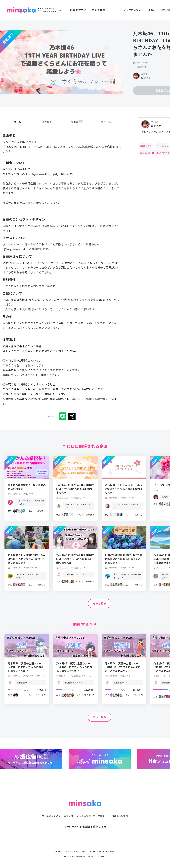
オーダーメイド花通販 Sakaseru (85, 820)
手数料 (152, 10)
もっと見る (100, 604)
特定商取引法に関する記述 (104, 851)
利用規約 (68, 851)
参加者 (77, 122)
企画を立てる (78, 10)
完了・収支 (106, 122)
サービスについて (49, 809)
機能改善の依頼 (122, 809)
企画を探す (99, 10)
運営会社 (59, 851)
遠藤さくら (146, 146)
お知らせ (68, 809)
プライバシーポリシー (82, 851)
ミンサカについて (133, 10)
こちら (32, 375)
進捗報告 (47, 122)
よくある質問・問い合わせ (91, 809)
